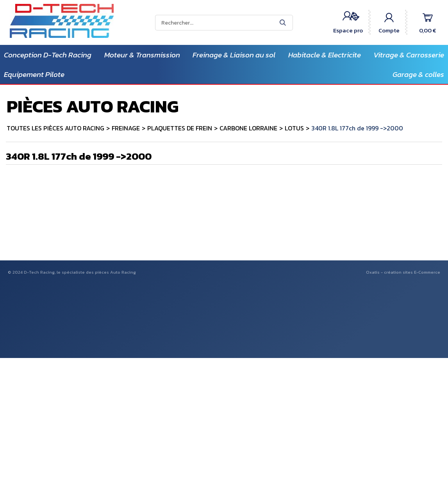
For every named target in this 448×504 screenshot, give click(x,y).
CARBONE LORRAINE (248, 128)
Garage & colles (418, 74)
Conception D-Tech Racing (48, 55)
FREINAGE (126, 128)
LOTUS (294, 128)
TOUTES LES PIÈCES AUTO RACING (55, 128)
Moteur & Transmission (142, 55)
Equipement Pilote (34, 74)
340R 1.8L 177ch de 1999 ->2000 (357, 128)
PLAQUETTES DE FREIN (180, 128)
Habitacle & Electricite (325, 55)
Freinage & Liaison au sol (234, 55)
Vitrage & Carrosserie (409, 55)
